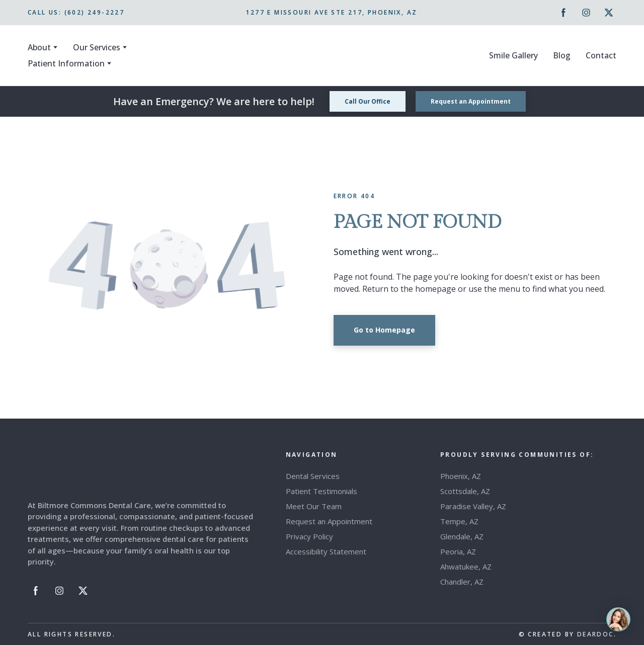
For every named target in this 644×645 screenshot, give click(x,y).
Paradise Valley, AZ (473, 506)
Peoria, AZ (458, 551)
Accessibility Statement (326, 551)
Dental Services (313, 476)
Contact (601, 55)
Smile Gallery (513, 55)
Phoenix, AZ (461, 476)
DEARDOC (595, 634)
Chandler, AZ (462, 582)
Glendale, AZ (462, 536)
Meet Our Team (314, 506)
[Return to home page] (324, 56)
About (39, 47)
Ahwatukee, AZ (466, 567)
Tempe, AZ (459, 521)
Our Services (97, 47)
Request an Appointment (329, 521)
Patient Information (66, 63)
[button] (563, 13)
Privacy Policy (309, 536)
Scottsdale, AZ (465, 491)
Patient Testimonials (321, 491)
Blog (562, 55)
